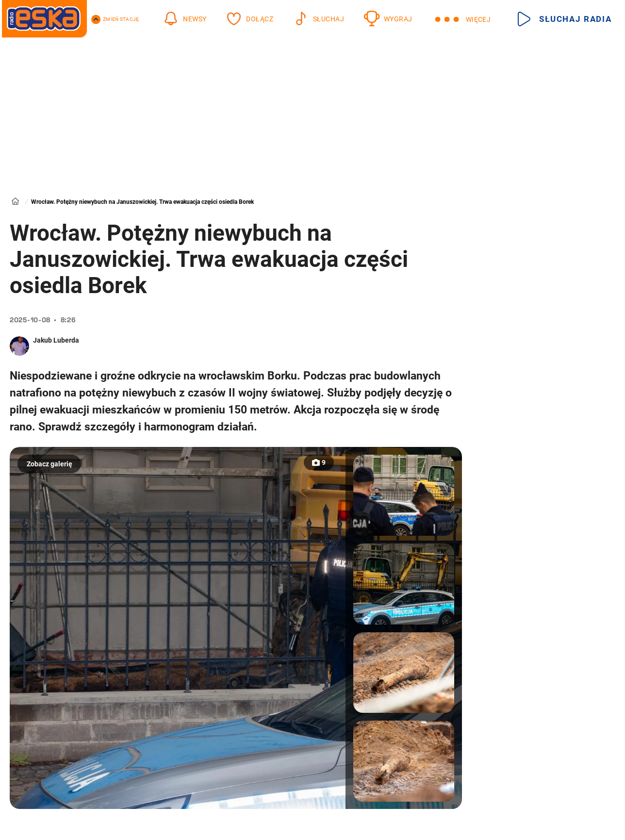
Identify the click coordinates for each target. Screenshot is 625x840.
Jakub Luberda (56, 340)
